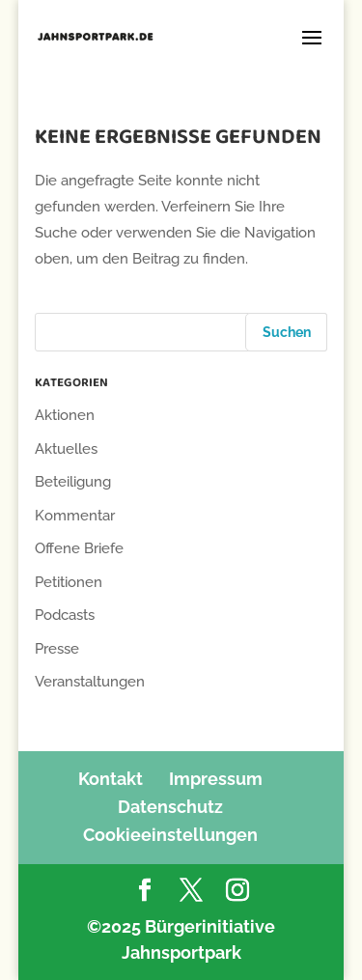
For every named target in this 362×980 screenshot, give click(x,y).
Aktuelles (66, 449)
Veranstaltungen (90, 682)
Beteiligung (73, 482)
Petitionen (69, 582)
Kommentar (75, 516)
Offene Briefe (79, 548)
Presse (57, 649)
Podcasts (65, 615)
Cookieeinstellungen (170, 835)
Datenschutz (170, 807)
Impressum (216, 779)
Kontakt (111, 779)
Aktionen (65, 415)
